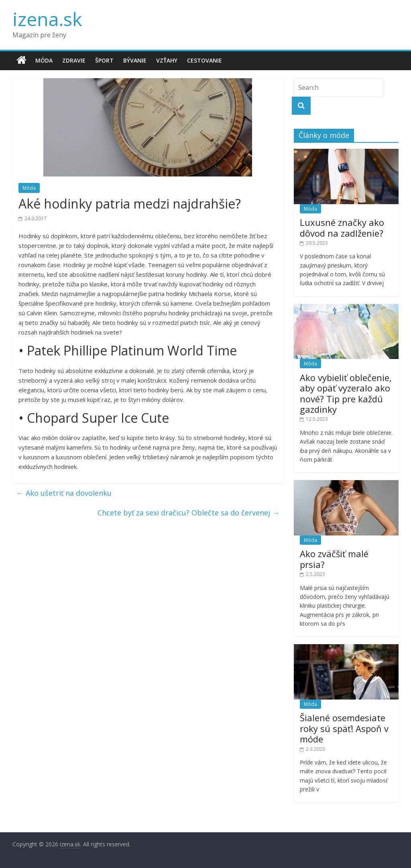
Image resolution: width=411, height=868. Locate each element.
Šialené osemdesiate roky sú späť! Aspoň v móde (344, 728)
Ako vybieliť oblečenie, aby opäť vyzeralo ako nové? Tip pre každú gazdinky (346, 393)
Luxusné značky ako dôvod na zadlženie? (342, 227)
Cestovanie (204, 60)
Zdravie (74, 60)
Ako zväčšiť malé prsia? (334, 559)
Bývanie (135, 60)
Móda (44, 60)
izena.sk (47, 19)
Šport (104, 60)
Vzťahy (167, 60)
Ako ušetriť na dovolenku (64, 493)
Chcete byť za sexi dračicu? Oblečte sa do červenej (188, 513)
